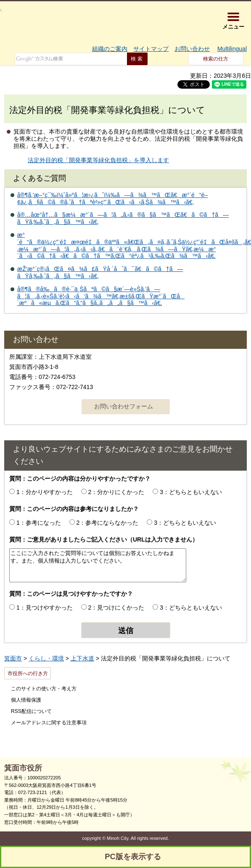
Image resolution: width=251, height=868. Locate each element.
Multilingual (232, 49)
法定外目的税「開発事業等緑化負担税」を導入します (98, 160)
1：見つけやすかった (45, 608)
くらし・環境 (46, 658)
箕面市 (13, 658)
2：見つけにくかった (116, 608)
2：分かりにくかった (116, 492)
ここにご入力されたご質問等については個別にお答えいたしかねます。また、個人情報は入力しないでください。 (98, 565)
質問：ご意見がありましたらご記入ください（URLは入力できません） (104, 539)
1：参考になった (39, 523)
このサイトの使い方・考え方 (44, 689)
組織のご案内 (110, 49)
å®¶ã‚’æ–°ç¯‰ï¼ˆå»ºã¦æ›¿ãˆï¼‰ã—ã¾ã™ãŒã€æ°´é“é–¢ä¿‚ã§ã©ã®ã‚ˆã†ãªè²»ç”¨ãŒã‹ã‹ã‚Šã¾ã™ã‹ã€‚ (112, 199)
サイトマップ (151, 49)
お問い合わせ (192, 49)
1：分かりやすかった (45, 492)
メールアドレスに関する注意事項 (49, 723)
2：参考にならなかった (108, 523)
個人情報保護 (26, 700)
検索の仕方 (216, 59)
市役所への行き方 (28, 673)
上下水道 (82, 658)
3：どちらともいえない (191, 492)
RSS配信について (31, 711)
